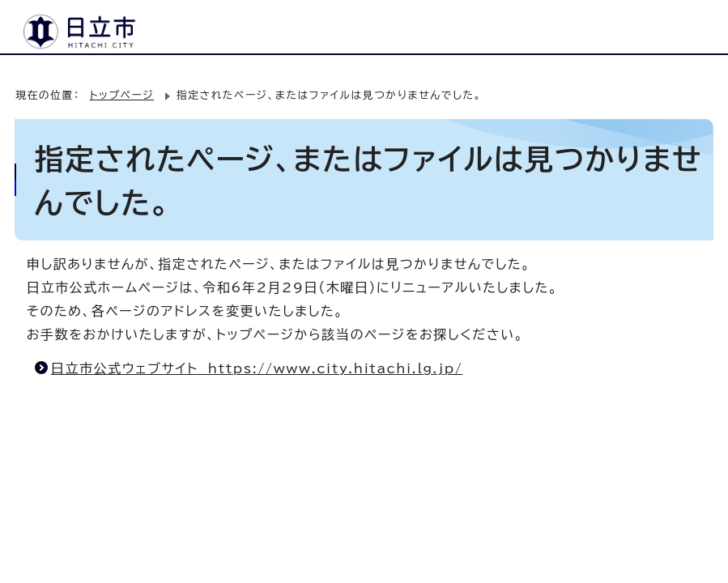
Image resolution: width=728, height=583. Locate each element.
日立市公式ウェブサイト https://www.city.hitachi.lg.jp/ (257, 368)
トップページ (122, 95)
